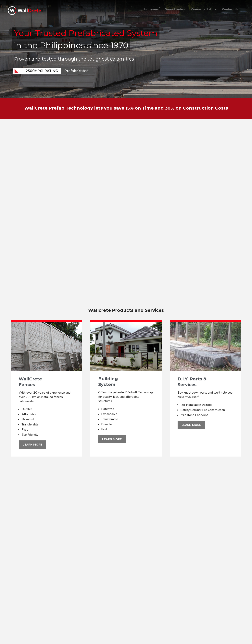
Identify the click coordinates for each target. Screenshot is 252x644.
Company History (204, 9)
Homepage (151, 9)
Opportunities (175, 9)
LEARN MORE (32, 445)
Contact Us (230, 9)
